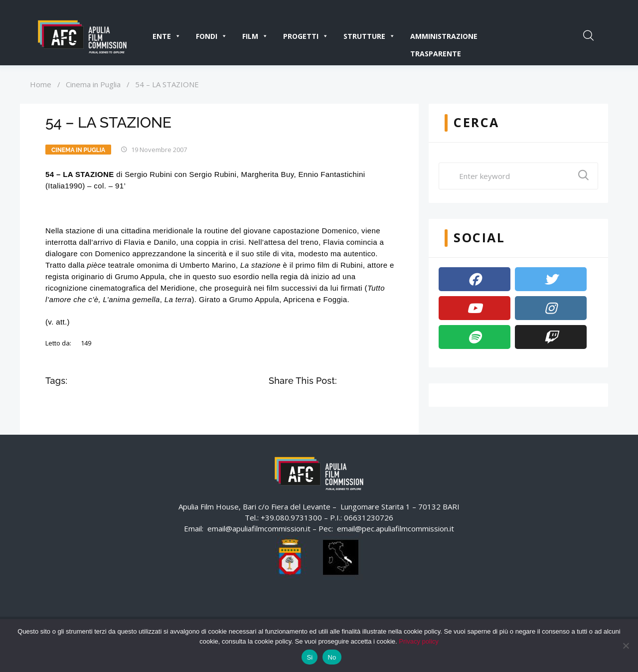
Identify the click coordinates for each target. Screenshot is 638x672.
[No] (626, 646)
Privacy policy (418, 641)
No (332, 657)
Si (310, 657)
